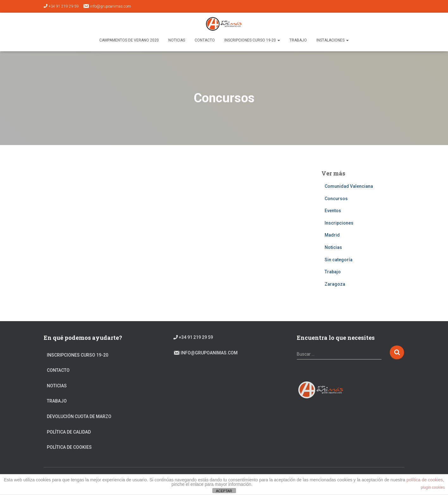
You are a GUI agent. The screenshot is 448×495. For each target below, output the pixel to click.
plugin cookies (433, 487)
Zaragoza (335, 284)
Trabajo (333, 272)
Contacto (205, 40)
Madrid (332, 235)
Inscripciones (339, 223)
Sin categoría (339, 260)
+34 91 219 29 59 (61, 6)
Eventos (333, 211)
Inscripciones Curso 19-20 (252, 40)
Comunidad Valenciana (349, 186)
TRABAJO (298, 40)
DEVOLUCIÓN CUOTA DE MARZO (79, 416)
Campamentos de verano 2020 (129, 40)
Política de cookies (69, 447)
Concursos (336, 199)
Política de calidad (69, 432)
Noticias (177, 40)
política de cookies (425, 480)
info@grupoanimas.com (107, 6)
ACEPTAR (224, 491)
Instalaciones (333, 40)
